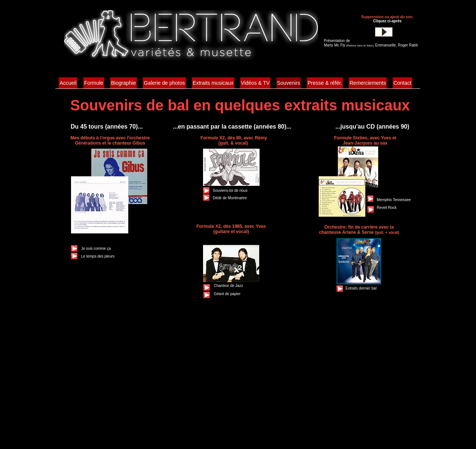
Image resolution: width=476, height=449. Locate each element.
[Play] (384, 32)
